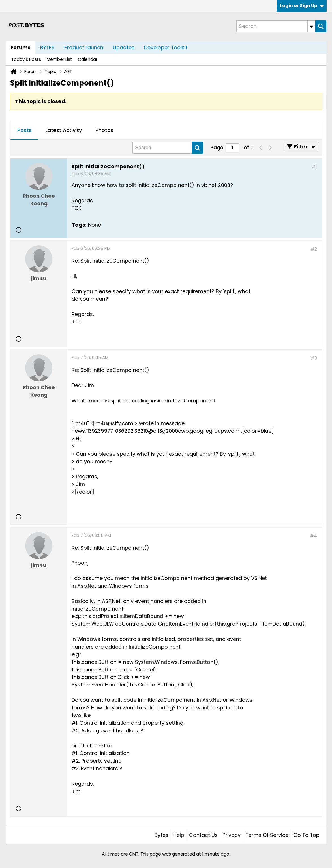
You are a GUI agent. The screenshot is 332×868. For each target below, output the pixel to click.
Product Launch (84, 47)
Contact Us (203, 835)
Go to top (306, 835)
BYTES (47, 47)
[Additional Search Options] (311, 26)
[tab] (24, 131)
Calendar (88, 59)
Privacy (232, 835)
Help (179, 835)
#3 (314, 358)
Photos (104, 130)
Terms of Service (267, 835)
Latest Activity (64, 130)
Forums (21, 47)
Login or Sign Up (302, 6)
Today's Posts (26, 59)
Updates (124, 47)
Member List (59, 59)
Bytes (161, 835)
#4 (313, 536)
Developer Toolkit (166, 47)
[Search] (276, 26)
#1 (314, 167)
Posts (24, 130)
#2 (314, 249)
